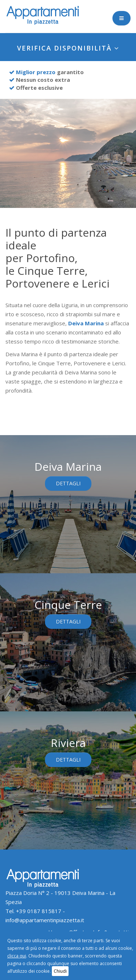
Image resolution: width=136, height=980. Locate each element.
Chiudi (60, 971)
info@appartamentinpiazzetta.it (45, 920)
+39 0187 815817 (39, 911)
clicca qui (17, 956)
